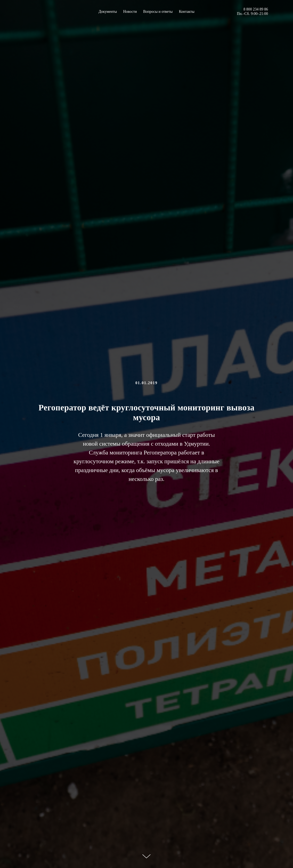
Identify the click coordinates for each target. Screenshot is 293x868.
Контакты (187, 12)
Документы (108, 12)
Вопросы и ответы (158, 12)
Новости (130, 12)
